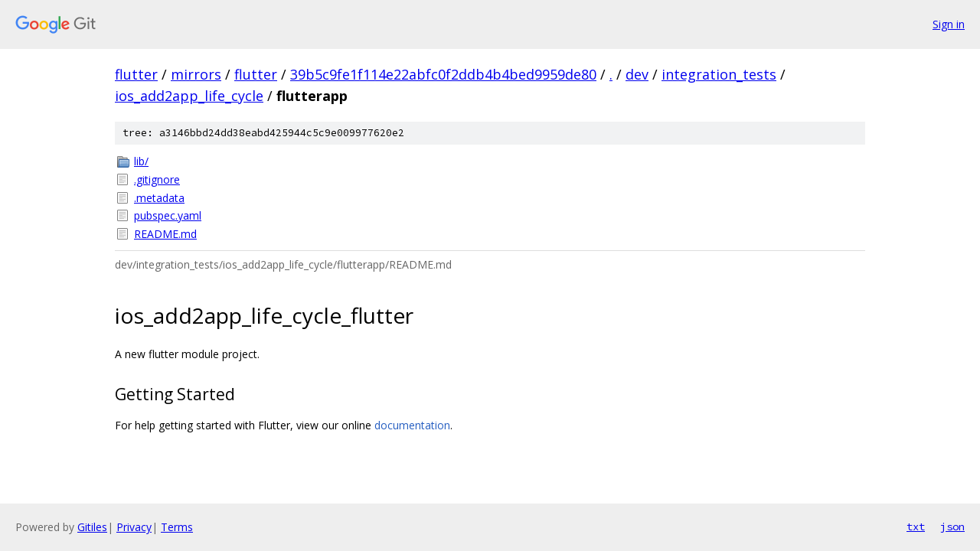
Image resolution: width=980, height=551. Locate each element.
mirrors (196, 74)
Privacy (134, 527)
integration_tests (719, 74)
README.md (165, 234)
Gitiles (92, 527)
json (952, 527)
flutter (136, 74)
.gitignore (157, 179)
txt (916, 527)
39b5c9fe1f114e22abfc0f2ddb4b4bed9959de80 (443, 74)
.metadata (159, 198)
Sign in (949, 24)
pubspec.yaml (168, 215)
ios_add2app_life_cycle (189, 96)
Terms (177, 527)
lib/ (141, 161)
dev (637, 74)
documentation (412, 425)
